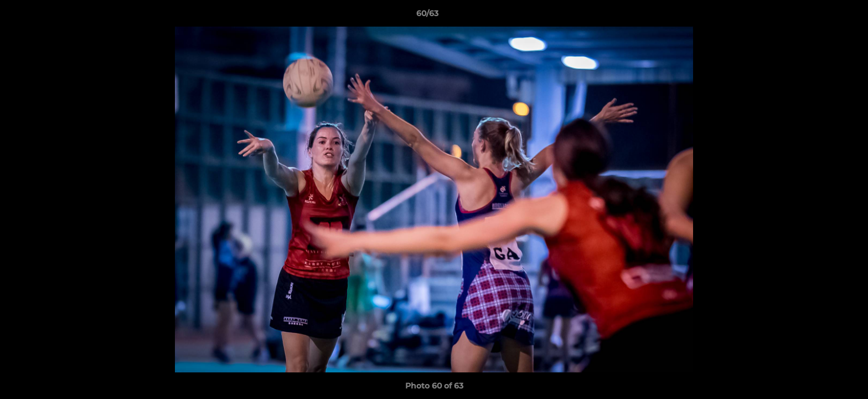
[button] (821, 16)
